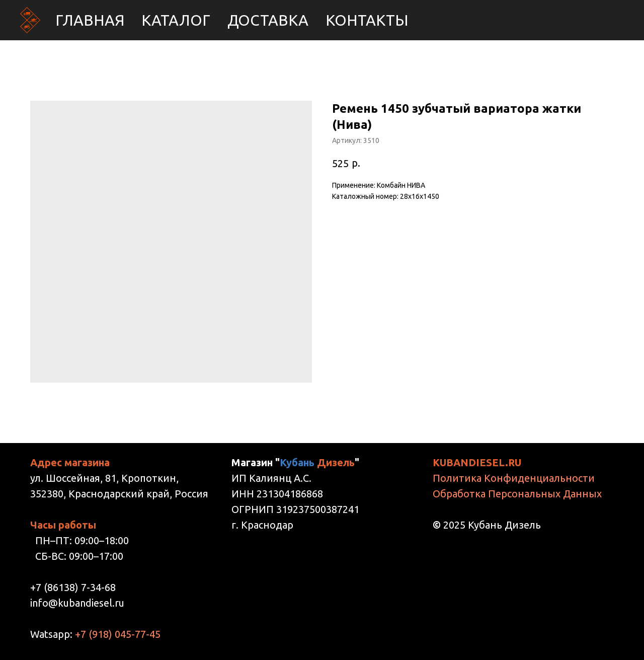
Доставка (268, 20)
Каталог (176, 20)
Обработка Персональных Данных (517, 494)
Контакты (367, 20)
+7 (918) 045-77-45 (118, 634)
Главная (90, 20)
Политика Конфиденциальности (514, 478)
